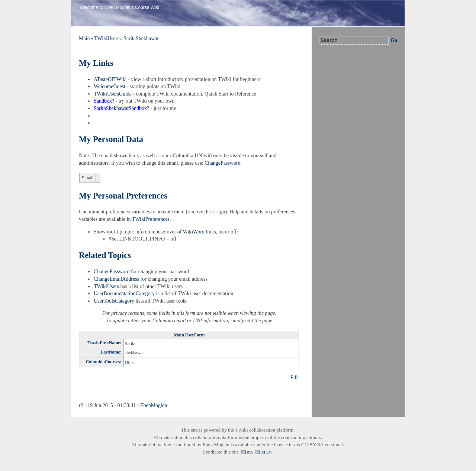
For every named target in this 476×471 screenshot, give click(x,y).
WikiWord (194, 232)
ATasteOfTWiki (110, 79)
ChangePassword (222, 163)
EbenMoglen (154, 405)
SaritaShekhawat (141, 38)
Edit (295, 378)
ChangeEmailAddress (116, 279)
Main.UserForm (189, 335)
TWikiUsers (107, 38)
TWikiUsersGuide (113, 94)
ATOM (266, 452)
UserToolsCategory (114, 301)
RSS (250, 452)
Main (84, 38)
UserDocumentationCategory (124, 293)
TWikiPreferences (151, 219)
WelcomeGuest (110, 86)
